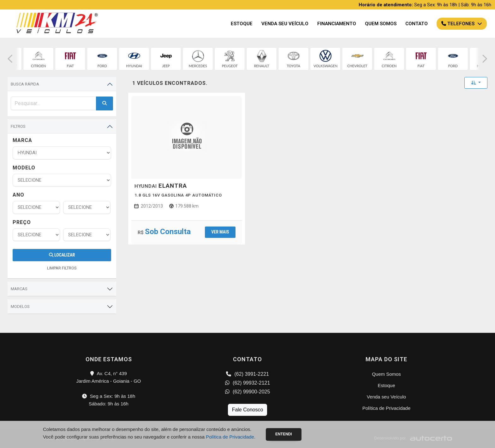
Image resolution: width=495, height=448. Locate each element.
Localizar (62, 255)
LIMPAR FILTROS (62, 268)
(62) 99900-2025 (248, 392)
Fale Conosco (248, 410)
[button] (10, 59)
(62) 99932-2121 (248, 383)
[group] (39, 59)
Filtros (18, 126)
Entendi (284, 434)
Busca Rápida (25, 84)
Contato (417, 24)
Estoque (242, 24)
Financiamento (337, 24)
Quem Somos (381, 24)
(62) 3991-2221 (247, 374)
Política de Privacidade (387, 408)
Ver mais (220, 232)
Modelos (20, 307)
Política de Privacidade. (231, 437)
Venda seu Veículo (285, 24)
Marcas (19, 289)
